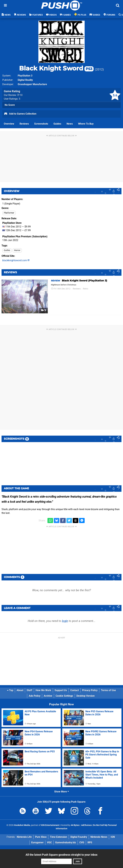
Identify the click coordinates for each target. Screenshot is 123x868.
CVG (82, 842)
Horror (17, 250)
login (65, 621)
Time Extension (58, 837)
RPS (90, 842)
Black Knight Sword (56, 68)
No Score (10, 105)
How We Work (43, 690)
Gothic (7, 250)
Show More (62, 792)
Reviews (24, 124)
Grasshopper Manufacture (32, 84)
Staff (29, 690)
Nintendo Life (24, 837)
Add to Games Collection (20, 114)
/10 (20, 95)
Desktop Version (86, 696)
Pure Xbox (41, 837)
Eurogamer (37, 842)
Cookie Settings (64, 696)
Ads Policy (35, 696)
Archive (48, 696)
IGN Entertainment (50, 825)
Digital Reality (25, 80)
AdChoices (86, 825)
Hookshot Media (22, 825)
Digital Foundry (79, 837)
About (20, 690)
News (70, 124)
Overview (9, 124)
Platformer (9, 213)
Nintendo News (99, 837)
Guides (57, 124)
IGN (113, 837)
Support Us (61, 690)
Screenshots (41, 124)
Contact (75, 690)
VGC (49, 842)
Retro (86, 289)
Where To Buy (86, 124)
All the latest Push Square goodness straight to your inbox (61, 855)
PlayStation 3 (25, 76)
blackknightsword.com (16, 260)
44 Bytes (75, 825)
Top (10, 690)
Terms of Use (108, 690)
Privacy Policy (90, 690)
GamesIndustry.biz (66, 842)
